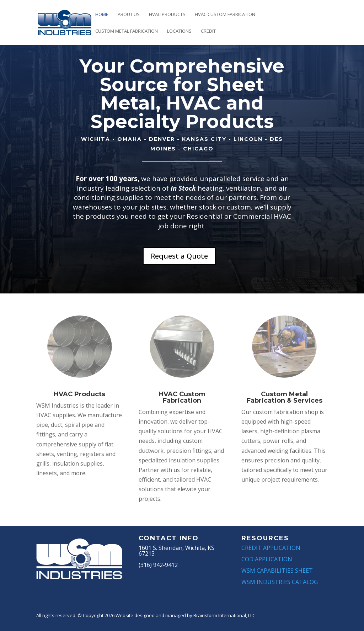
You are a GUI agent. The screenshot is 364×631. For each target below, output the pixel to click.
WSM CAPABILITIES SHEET (277, 571)
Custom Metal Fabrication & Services (285, 397)
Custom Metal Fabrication (127, 31)
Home (102, 15)
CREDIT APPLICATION (271, 548)
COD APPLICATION (267, 559)
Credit (208, 31)
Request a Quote (179, 256)
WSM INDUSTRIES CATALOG (280, 582)
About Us (129, 15)
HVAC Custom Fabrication (225, 15)
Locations (179, 31)
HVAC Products (167, 15)
